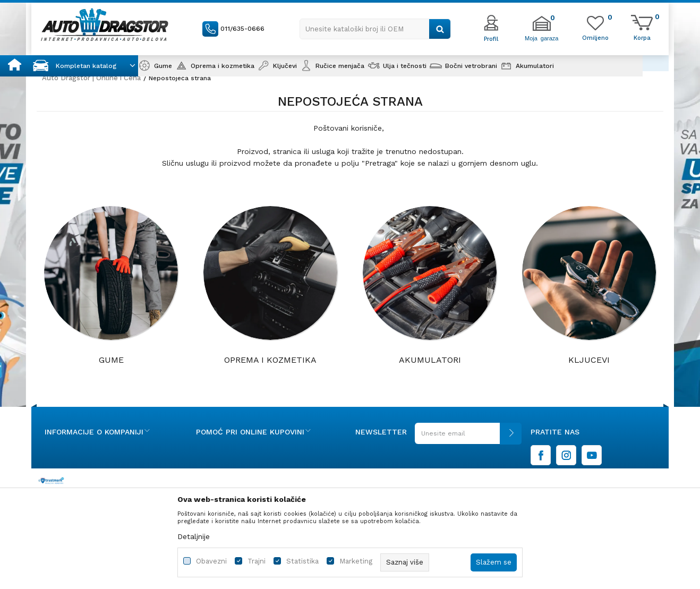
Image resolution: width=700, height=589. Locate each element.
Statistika (302, 561)
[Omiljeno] (595, 37)
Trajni (257, 561)
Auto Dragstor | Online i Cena (91, 78)
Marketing (356, 561)
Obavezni (211, 561)
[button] (375, 29)
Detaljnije (194, 536)
